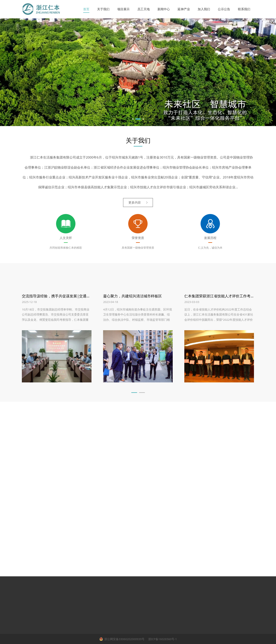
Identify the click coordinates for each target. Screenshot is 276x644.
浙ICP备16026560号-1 (162, 639)
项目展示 (123, 9)
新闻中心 (164, 9)
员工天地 (144, 9)
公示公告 (224, 9)
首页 (86, 9)
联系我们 (244, 9)
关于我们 (103, 9)
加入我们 (204, 9)
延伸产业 (184, 9)
